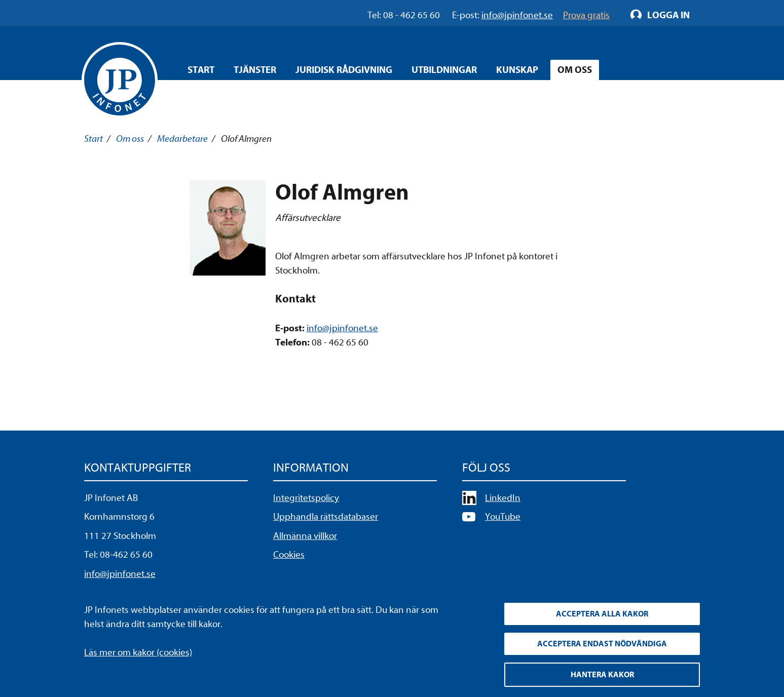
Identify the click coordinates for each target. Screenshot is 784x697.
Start (201, 70)
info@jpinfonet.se (342, 328)
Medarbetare (182, 139)
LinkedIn (503, 498)
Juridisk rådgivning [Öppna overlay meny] (344, 70)
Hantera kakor (602, 675)
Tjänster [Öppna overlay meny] (255, 70)
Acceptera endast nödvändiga (602, 644)
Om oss (130, 139)
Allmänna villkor (305, 536)
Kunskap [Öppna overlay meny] (517, 70)
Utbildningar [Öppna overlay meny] (444, 70)
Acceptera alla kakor (602, 614)
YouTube (503, 517)
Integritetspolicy (306, 498)
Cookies (289, 555)
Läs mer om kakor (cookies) (138, 652)
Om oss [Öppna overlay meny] (575, 70)
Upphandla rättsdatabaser (326, 517)
